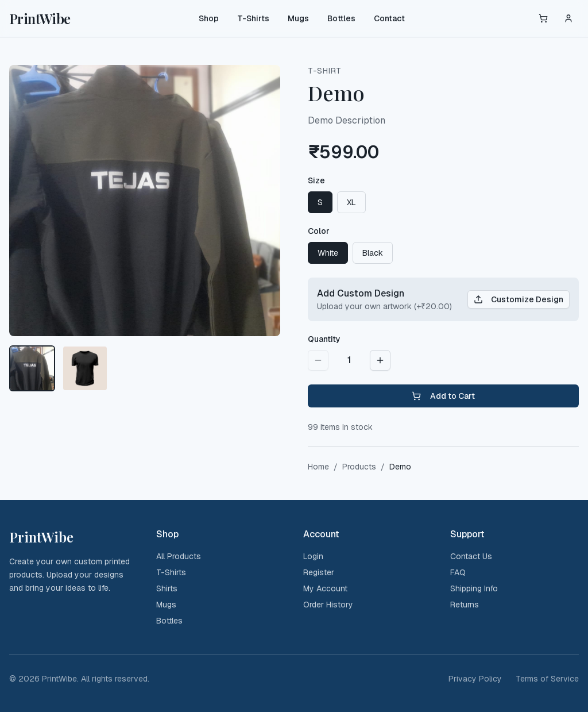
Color (319, 231)
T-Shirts (253, 18)
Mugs (298, 18)
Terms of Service (547, 679)
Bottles (341, 18)
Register (319, 572)
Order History (328, 605)
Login (313, 556)
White (328, 253)
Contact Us (471, 556)
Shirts (167, 588)
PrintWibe (40, 18)
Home (318, 467)
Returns (465, 605)
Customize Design (519, 299)
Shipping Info (474, 588)
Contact (389, 18)
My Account (325, 588)
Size (316, 180)
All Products (179, 556)
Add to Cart (443, 396)
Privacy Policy (475, 679)
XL (351, 202)
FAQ (458, 572)
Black (373, 253)
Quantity (324, 339)
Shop (209, 18)
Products (359, 467)
